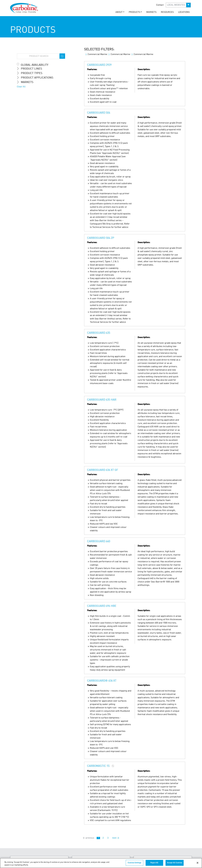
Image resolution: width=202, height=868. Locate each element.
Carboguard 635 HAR (102, 400)
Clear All (21, 87)
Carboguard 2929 (99, 65)
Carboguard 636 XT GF (103, 470)
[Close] (198, 863)
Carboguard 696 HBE (102, 606)
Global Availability (35, 65)
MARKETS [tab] (26, 82)
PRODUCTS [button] (134, 12)
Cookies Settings (134, 863)
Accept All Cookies (175, 863)
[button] (178, 5)
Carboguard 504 (99, 113)
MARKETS (151, 12)
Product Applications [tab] (36, 78)
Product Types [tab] (31, 73)
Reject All (154, 863)
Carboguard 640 (99, 541)
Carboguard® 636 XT (102, 681)
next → (116, 838)
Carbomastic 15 (98, 766)
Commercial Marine (96, 54)
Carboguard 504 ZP (101, 238)
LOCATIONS (184, 12)
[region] (101, 863)
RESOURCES (167, 12)
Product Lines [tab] (31, 69)
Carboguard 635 (99, 333)
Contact (160, 5)
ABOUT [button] (119, 12)
